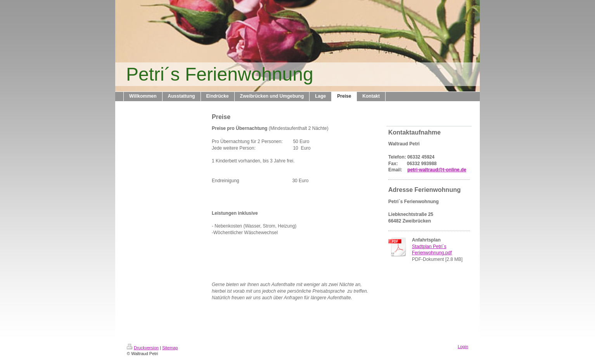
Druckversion (143, 348)
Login (463, 347)
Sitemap (170, 348)
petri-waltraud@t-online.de (437, 170)
